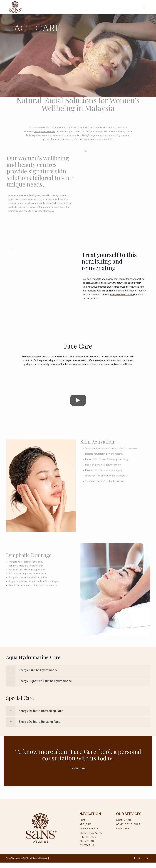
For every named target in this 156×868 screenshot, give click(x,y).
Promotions (87, 841)
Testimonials (88, 837)
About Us (85, 824)
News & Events (89, 829)
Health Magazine (91, 833)
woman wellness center (122, 295)
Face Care (123, 829)
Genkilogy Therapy (129, 824)
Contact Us (78, 769)
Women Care (124, 820)
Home (83, 820)
